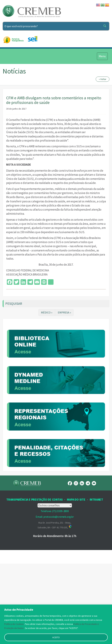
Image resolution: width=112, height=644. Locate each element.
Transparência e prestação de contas (34, 580)
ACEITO (56, 637)
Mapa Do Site (76, 580)
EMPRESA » (64, 312)
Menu (102, 56)
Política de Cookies (14, 624)
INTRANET (96, 580)
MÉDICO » (47, 312)
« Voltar (103, 79)
